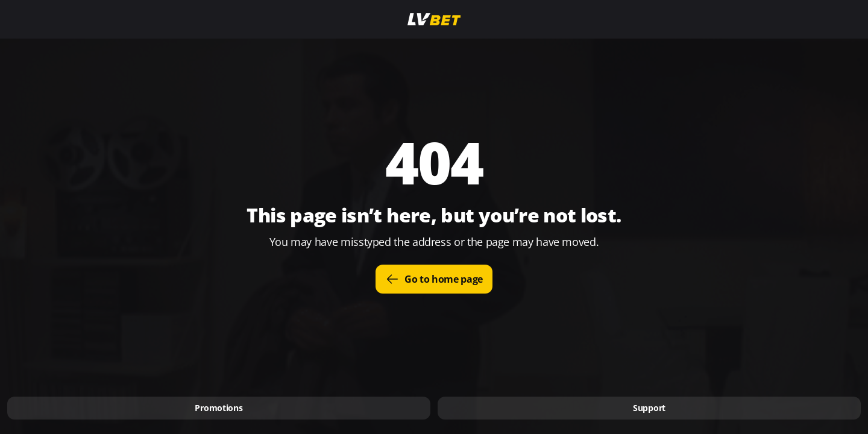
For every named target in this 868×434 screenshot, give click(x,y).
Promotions (219, 408)
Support (649, 408)
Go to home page (434, 279)
